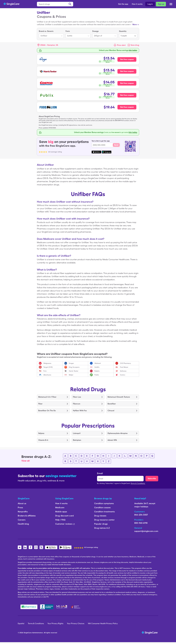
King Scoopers (74, 367)
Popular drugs (101, 524)
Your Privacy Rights (55, 623)
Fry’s (45, 371)
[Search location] (49, 45)
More (135, 24)
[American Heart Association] (76, 607)
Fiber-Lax (77, 397)
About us (22, 503)
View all (25, 461)
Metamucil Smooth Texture (119, 397)
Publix (97, 375)
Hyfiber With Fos (80, 411)
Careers (22, 520)
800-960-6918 (141, 523)
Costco (123, 375)
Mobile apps (61, 512)
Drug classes (100, 516)
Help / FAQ (60, 520)
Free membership (130, 50)
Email (100, 473)
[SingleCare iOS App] (51, 547)
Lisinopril (77, 433)
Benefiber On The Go (47, 411)
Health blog (23, 524)
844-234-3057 (141, 515)
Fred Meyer (124, 367)
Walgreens (47, 363)
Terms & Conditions (36, 623)
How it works (137, 4)
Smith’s (97, 367)
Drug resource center (104, 520)
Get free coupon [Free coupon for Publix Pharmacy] (127, 95)
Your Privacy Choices (76, 623)
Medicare (60, 507)
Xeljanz (41, 433)
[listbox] (51, 34)
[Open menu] (171, 4)
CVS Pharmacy (125, 363)
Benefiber (112, 404)
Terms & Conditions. (138, 483)
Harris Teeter (74, 371)
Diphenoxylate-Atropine (118, 433)
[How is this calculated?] (107, 61)
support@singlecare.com (146, 531)
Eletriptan (77, 440)
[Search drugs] (55, 4)
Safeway (123, 371)
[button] (48, 45)
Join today (133, 132)
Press (20, 507)
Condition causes (102, 507)
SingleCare (28, 633)
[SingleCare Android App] (65, 547)
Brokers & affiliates (27, 516)
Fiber (40, 404)
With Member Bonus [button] (108, 61)
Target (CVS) (48, 367)
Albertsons (47, 375)
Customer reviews (65, 524)
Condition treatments (104, 512)
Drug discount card (64, 516)
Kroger (71, 363)
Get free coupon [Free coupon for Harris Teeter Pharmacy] (127, 71)
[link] (133, 45)
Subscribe (152, 479)
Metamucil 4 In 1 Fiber (47, 397)
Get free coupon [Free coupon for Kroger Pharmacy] (127, 59)
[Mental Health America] (62, 607)
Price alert (121, 45)
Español (21, 623)
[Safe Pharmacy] (29, 607)
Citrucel (111, 411)
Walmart (98, 363)
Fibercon (77, 404)
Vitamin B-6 (43, 440)
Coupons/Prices (18, 14)
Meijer (71, 375)
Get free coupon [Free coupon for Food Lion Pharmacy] (127, 107)
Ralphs (97, 371)
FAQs (13, 19)
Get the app (123, 4)
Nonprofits (23, 512)
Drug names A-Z (102, 528)
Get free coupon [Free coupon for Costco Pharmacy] (127, 83)
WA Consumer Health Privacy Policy (103, 623)
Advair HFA (112, 440)
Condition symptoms (104, 503)
